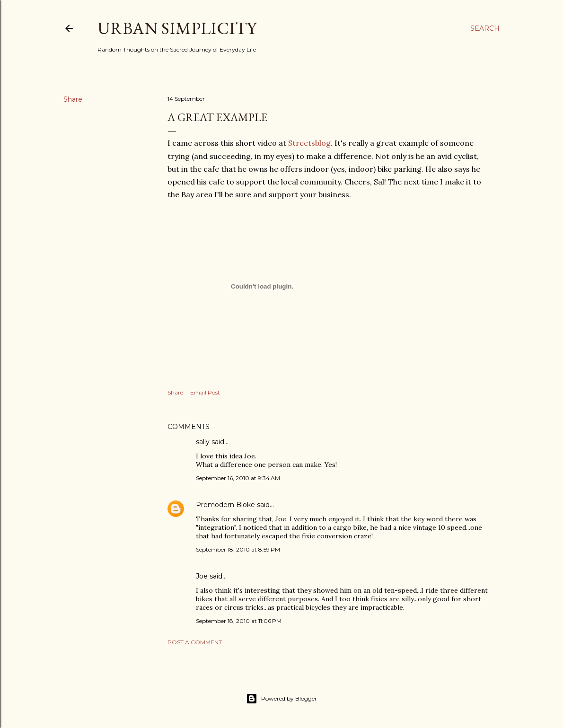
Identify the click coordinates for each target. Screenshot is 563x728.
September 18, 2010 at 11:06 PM (239, 621)
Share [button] (73, 99)
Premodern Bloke (225, 505)
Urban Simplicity (177, 28)
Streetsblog (309, 143)
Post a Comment (195, 642)
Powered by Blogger (281, 699)
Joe (202, 576)
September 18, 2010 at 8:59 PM (238, 549)
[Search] (485, 28)
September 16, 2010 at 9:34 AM (238, 478)
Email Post (205, 392)
